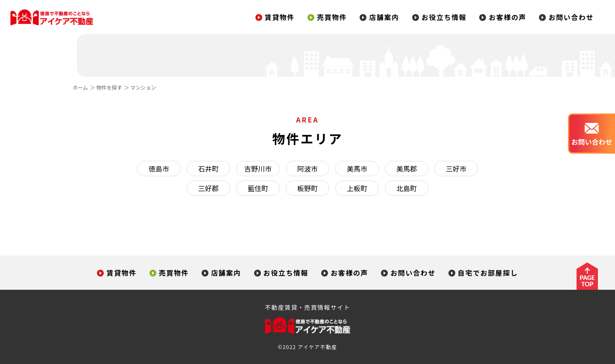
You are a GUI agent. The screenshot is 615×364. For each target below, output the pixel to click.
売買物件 (327, 17)
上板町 (357, 188)
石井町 (208, 169)
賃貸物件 (275, 17)
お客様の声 (503, 17)
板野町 (307, 188)
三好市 (456, 169)
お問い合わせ (566, 17)
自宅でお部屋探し (483, 273)
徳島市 (159, 169)
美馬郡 (407, 169)
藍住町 (258, 188)
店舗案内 (379, 17)
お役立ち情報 (439, 17)
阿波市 (307, 169)
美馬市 (357, 169)
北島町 (407, 188)
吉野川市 (258, 169)
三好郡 (208, 188)
